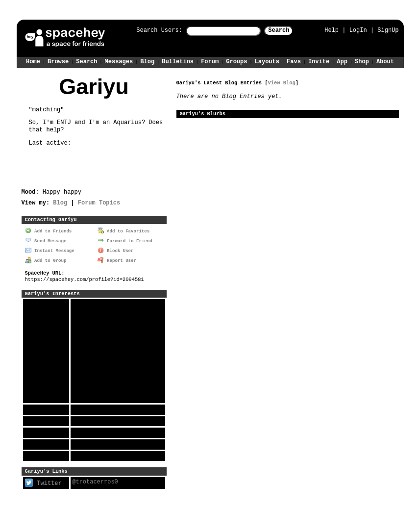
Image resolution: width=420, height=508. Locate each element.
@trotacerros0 (95, 481)
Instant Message (49, 249)
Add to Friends (48, 230)
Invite (319, 61)
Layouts (267, 61)
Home (33, 61)
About (385, 61)
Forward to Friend (125, 240)
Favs (294, 61)
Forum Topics (99, 202)
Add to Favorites (124, 230)
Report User (117, 259)
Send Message (46, 240)
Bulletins (178, 61)
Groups (236, 61)
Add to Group (46, 259)
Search (287, 31)
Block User (115, 249)
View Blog (282, 82)
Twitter (43, 482)
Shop (362, 61)
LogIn (358, 30)
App (342, 61)
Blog (147, 61)
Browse (58, 61)
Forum (210, 61)
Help (332, 30)
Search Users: (150, 31)
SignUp (388, 30)
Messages (119, 61)
